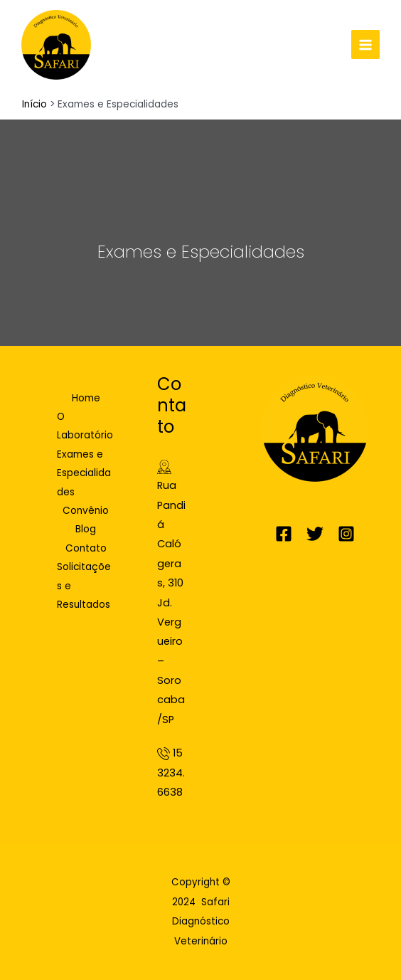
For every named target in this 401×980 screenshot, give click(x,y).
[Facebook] (284, 534)
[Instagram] (346, 534)
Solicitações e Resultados (84, 586)
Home (86, 398)
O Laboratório (85, 426)
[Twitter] (315, 534)
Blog (86, 529)
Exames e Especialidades (84, 473)
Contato (86, 548)
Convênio (86, 511)
